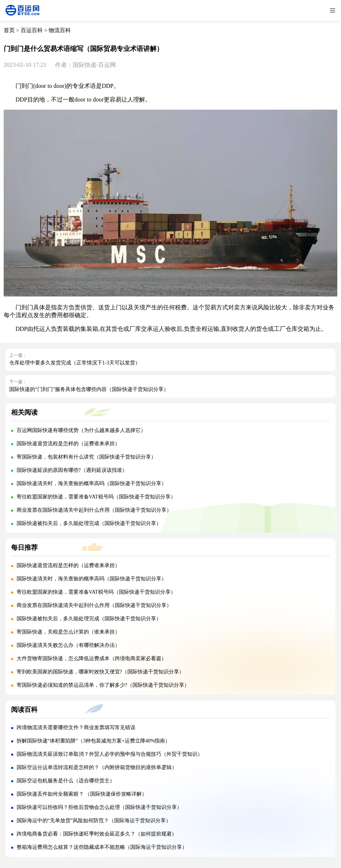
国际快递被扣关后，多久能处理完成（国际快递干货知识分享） (89, 523)
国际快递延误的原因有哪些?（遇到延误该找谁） (72, 470)
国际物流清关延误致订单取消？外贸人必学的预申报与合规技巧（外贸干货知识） (110, 754)
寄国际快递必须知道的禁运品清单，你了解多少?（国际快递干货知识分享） (103, 685)
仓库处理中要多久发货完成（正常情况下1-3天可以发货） (75, 363)
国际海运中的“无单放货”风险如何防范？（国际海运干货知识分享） (94, 821)
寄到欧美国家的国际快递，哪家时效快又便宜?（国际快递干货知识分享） (100, 672)
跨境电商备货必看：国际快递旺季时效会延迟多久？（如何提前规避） (97, 834)
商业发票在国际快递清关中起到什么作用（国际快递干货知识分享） (94, 510)
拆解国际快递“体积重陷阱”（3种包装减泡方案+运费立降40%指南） (94, 741)
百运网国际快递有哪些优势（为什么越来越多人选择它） (81, 430)
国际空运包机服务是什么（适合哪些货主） (66, 781)
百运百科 (32, 30)
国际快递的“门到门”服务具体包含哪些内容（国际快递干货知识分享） (89, 389)
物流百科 (60, 30)
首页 (9, 30)
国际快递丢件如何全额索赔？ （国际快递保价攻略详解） (82, 794)
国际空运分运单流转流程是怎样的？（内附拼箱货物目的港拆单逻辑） (97, 767)
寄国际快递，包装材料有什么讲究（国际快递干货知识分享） (86, 457)
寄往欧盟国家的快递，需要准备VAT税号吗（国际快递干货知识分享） (96, 497)
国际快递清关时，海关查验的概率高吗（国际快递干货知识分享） (92, 483)
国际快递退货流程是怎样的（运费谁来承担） (68, 444)
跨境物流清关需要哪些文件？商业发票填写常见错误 (76, 728)
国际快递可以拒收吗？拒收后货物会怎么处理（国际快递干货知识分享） (99, 807)
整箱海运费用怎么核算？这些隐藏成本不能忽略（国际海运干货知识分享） (102, 847)
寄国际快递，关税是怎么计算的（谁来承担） (68, 632)
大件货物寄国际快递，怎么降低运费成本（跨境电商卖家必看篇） (92, 658)
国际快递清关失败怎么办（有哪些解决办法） (68, 645)
